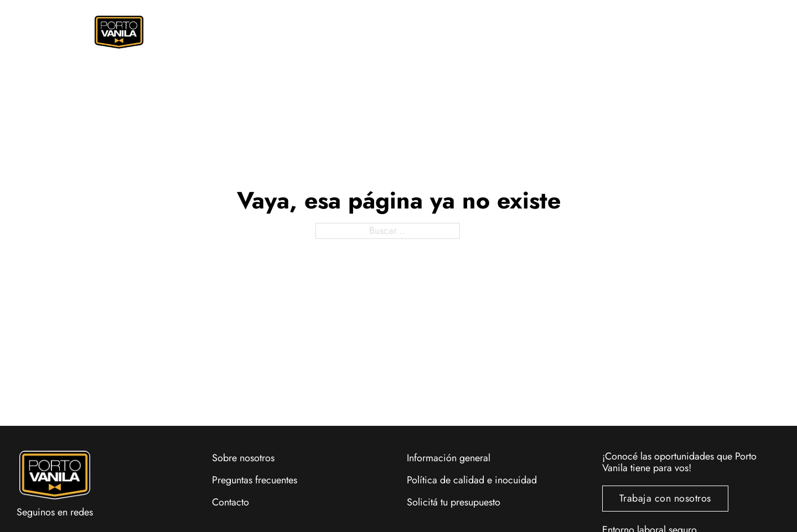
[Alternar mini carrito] (676, 30)
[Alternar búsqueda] (655, 30)
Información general (449, 458)
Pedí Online (265, 32)
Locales (589, 32)
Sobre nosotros (243, 458)
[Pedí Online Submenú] (299, 32)
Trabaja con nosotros (665, 498)
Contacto (231, 502)
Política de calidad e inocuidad (472, 480)
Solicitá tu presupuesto (454, 502)
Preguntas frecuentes (255, 480)
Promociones (393, 32)
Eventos (497, 32)
